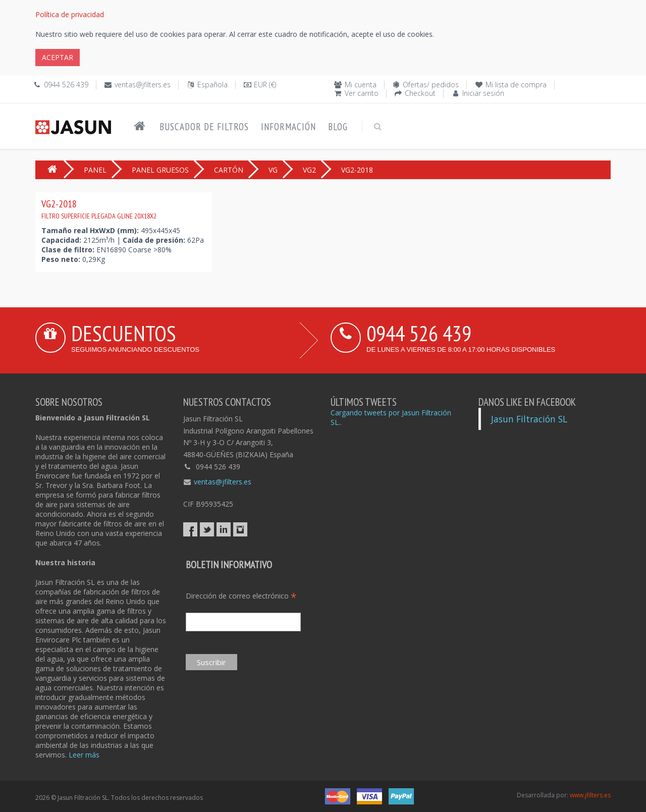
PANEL (95, 170)
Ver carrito (362, 93)
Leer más (84, 755)
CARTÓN (229, 170)
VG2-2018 (99, 209)
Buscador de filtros (204, 127)
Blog (338, 127)
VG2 (309, 170)
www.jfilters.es (590, 795)
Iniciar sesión (483, 93)
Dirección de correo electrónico (241, 596)
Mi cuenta (361, 85)
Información (288, 127)
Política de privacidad (70, 14)
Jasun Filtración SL (529, 419)
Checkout (420, 93)
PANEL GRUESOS (160, 170)
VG (273, 170)
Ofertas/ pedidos (431, 85)
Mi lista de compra (516, 85)
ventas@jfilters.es (143, 85)
